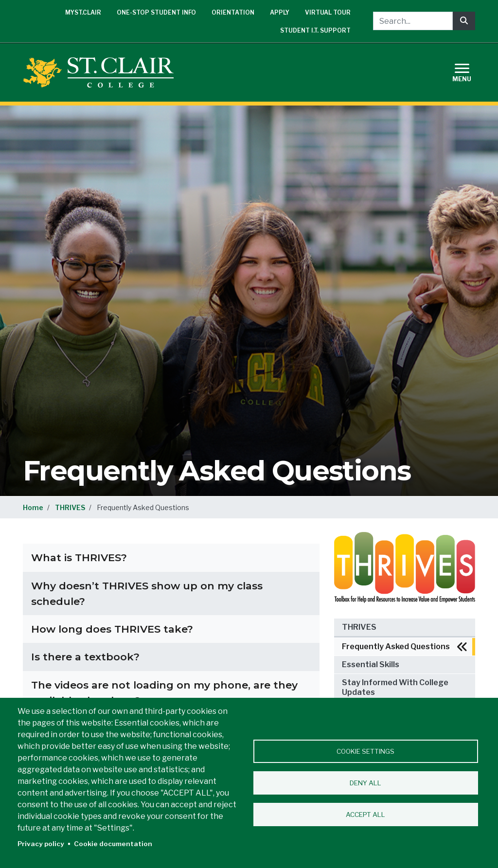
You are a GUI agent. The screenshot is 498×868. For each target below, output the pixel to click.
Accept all (365, 815)
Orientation (233, 12)
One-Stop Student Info (156, 12)
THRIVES (70, 507)
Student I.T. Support (315, 30)
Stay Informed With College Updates (395, 687)
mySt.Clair (83, 12)
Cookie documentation (113, 844)
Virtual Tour (328, 12)
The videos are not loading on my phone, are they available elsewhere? (164, 693)
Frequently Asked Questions (396, 647)
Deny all (365, 783)
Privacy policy (41, 844)
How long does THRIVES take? (112, 629)
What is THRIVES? (79, 558)
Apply (280, 12)
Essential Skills (371, 664)
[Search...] (413, 21)
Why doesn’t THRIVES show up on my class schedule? (147, 593)
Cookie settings (365, 751)
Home (33, 507)
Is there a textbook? (85, 657)
